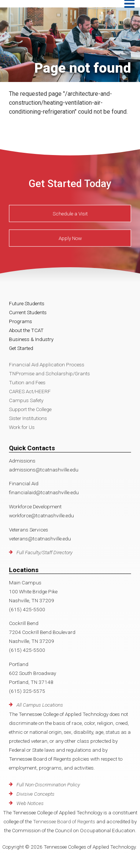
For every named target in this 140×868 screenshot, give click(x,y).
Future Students (27, 303)
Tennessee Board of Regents (64, 821)
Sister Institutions (28, 418)
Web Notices (30, 803)
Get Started (21, 348)
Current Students (28, 312)
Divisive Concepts (35, 794)
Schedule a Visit (70, 214)
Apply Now (70, 238)
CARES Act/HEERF (30, 391)
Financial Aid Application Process (47, 364)
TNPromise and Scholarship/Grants (49, 373)
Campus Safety (26, 400)
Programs (21, 321)
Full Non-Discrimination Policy (48, 785)
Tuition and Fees (27, 382)
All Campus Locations (40, 705)
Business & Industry (31, 339)
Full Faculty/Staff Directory (44, 552)
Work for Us (22, 427)
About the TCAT (26, 330)
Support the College (30, 409)
